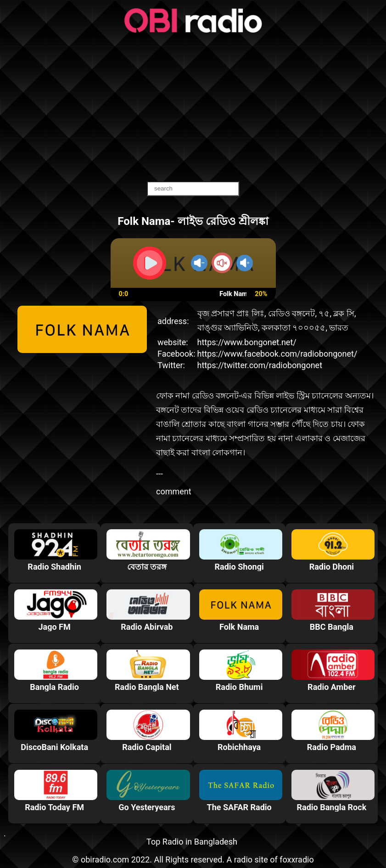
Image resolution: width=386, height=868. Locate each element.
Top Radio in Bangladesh (192, 842)
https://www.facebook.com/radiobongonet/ (277, 354)
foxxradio (297, 860)
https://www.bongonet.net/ (247, 342)
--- (159, 473)
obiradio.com (105, 860)
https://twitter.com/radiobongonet (260, 365)
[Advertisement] (193, 108)
